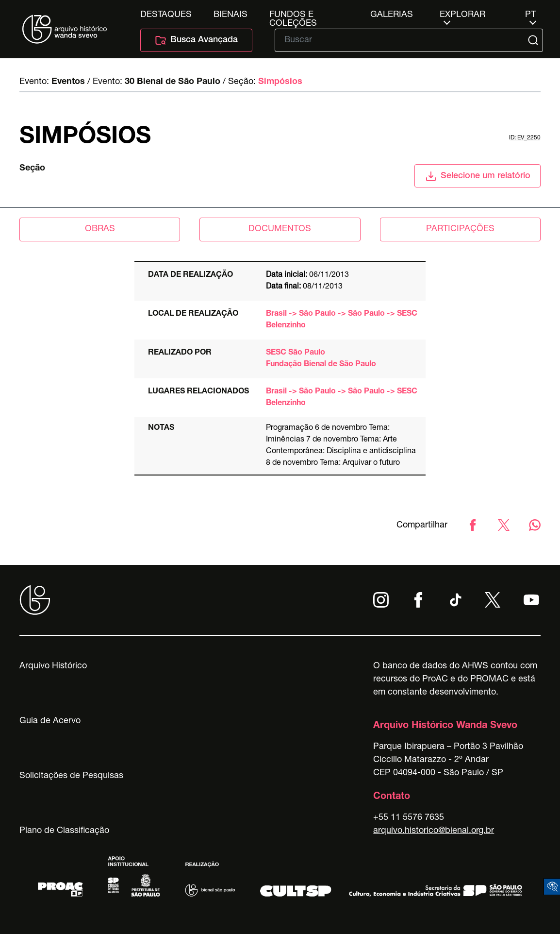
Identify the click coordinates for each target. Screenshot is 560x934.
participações (460, 229)
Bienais (231, 15)
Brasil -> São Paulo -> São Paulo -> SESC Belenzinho (342, 320)
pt (530, 15)
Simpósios (280, 82)
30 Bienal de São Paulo (173, 82)
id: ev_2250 (525, 138)
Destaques (166, 15)
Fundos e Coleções (293, 15)
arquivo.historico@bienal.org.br (434, 831)
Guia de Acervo (50, 721)
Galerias (392, 15)
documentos (280, 229)
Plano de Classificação (64, 831)
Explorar (462, 15)
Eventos (68, 82)
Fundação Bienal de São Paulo (321, 365)
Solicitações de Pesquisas (71, 776)
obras (100, 229)
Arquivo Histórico (53, 666)
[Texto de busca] (402, 40)
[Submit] (534, 40)
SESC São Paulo (296, 353)
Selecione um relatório (478, 176)
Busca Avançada (196, 40)
